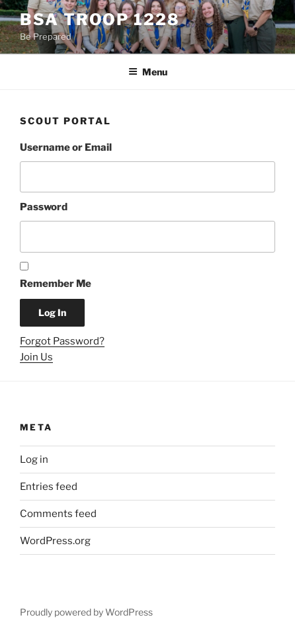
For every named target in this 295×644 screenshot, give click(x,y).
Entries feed (49, 487)
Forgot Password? (62, 341)
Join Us (36, 357)
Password (44, 207)
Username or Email (66, 147)
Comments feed (58, 514)
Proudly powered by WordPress (86, 612)
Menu (148, 72)
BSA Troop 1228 (100, 20)
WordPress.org (55, 541)
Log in (34, 460)
